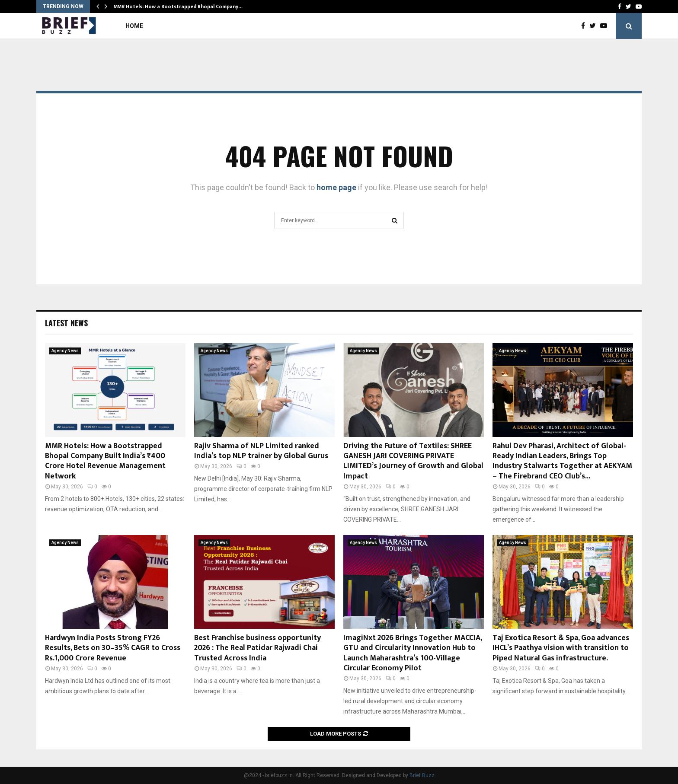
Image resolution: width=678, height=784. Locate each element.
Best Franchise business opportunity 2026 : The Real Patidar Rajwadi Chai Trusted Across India (257, 648)
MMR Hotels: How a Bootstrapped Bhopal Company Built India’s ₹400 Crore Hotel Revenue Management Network (105, 461)
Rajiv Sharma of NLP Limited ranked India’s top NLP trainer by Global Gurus (261, 451)
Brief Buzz (422, 775)
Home (134, 26)
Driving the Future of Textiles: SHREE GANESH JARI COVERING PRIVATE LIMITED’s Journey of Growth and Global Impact (413, 461)
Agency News (65, 351)
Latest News (66, 323)
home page (336, 187)
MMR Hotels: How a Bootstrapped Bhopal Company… (178, 6)
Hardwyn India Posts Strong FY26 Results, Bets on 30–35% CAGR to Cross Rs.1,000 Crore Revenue (113, 648)
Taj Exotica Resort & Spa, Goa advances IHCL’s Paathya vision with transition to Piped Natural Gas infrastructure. (561, 648)
